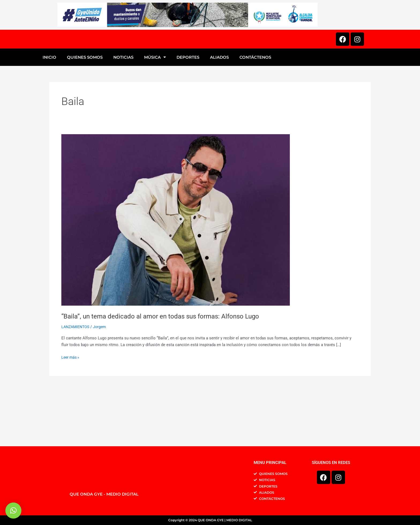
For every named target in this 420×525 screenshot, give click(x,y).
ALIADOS (219, 112)
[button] (13, 511)
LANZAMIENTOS (76, 381)
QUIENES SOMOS (85, 112)
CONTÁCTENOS (255, 112)
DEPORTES (188, 112)
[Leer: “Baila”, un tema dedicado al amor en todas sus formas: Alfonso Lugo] (176, 274)
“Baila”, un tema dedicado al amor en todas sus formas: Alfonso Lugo (167, 370)
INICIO (49, 112)
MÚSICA (155, 112)
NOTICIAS (123, 112)
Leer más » (71, 411)
